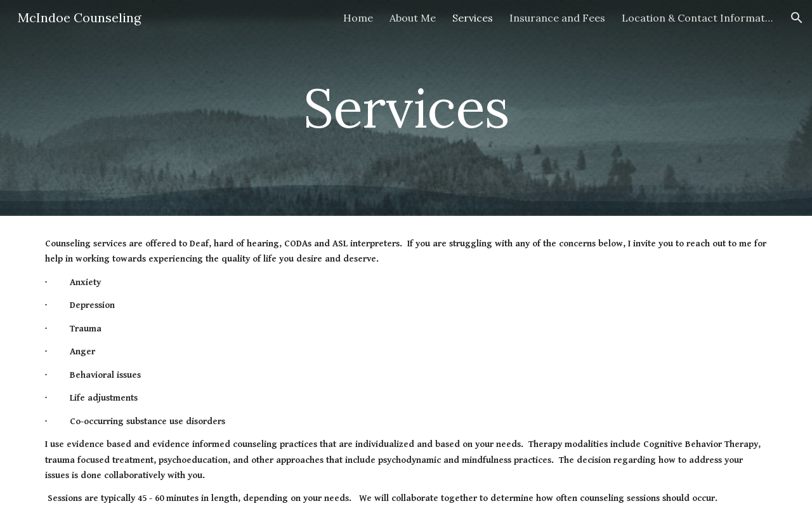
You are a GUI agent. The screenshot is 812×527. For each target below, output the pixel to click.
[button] (797, 18)
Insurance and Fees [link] (557, 18)
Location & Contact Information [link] (698, 18)
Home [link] (358, 18)
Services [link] (473, 18)
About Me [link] (413, 18)
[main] (406, 108)
